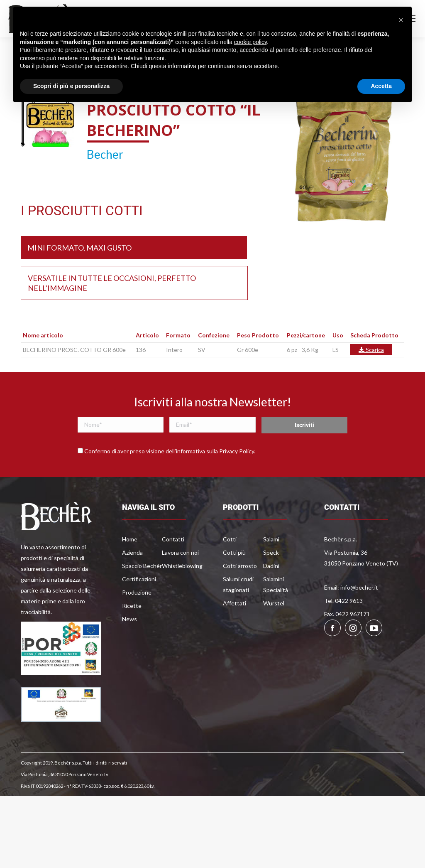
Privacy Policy (237, 451)
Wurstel (274, 603)
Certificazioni (139, 579)
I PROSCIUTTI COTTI (82, 211)
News (129, 619)
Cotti (230, 539)
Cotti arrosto (240, 566)
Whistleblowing (182, 566)
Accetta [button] (381, 86)
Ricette (132, 606)
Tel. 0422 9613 (343, 601)
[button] (401, 20)
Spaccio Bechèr (142, 566)
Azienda (132, 552)
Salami (271, 539)
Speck (271, 552)
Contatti (173, 539)
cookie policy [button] (250, 42)
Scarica (371, 350)
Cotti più (234, 552)
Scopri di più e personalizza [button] (71, 86)
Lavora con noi (180, 552)
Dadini (271, 566)
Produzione (137, 592)
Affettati (234, 603)
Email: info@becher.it (351, 587)
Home (130, 539)
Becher (105, 154)
